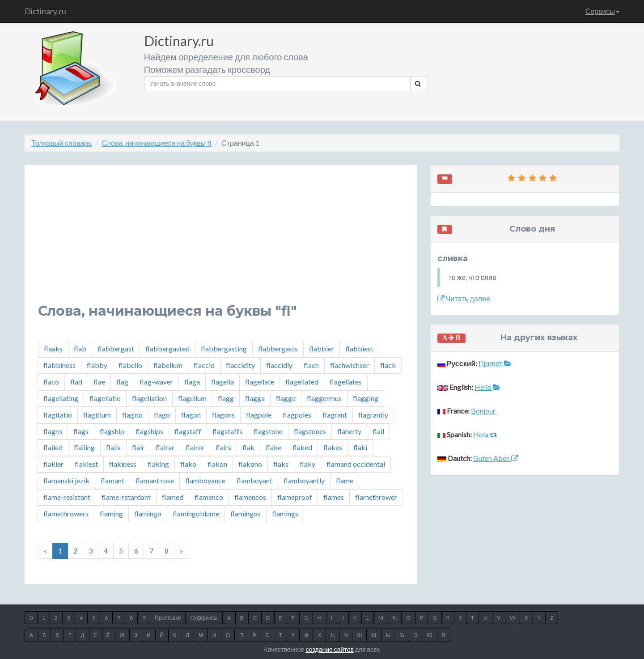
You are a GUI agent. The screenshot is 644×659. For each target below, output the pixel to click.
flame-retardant (126, 497)
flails (113, 447)
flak (248, 447)
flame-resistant (67, 497)
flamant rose (155, 480)
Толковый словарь (61, 143)
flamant (112, 480)
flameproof (295, 497)
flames (334, 497)
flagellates (346, 382)
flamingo (148, 513)
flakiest (86, 464)
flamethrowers (66, 513)
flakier (53, 464)
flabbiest (359, 349)
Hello (487, 387)
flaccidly (279, 365)
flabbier (322, 349)
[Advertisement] (221, 241)
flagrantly (373, 415)
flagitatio (58, 415)
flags (81, 431)
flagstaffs (227, 431)
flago (162, 415)
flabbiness (59, 365)
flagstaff (188, 431)
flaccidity (240, 365)
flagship (112, 431)
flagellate (260, 382)
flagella (222, 382)
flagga (255, 398)
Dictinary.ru (45, 11)
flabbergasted (167, 349)
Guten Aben (496, 458)
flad (76, 382)
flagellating (61, 398)
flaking (158, 464)
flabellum (168, 365)
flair (138, 447)
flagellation (149, 398)
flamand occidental (356, 464)
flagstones (310, 431)
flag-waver (156, 382)
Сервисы (602, 11)
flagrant (335, 415)
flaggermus (324, 398)
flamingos (246, 513)
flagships (149, 431)
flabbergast (116, 349)
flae (99, 382)
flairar (165, 447)
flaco (51, 382)
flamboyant (254, 480)
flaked (302, 447)
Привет (495, 363)
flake (273, 447)
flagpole (259, 415)
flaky (307, 464)
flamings (285, 513)
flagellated (302, 382)
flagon (191, 415)
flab (80, 349)
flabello (130, 365)
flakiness (123, 464)
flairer (195, 447)
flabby (97, 365)
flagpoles (297, 415)
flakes (333, 447)
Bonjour (484, 411)
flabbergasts (278, 349)
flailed (53, 447)
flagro (53, 431)
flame (345, 480)
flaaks (53, 349)
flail (378, 431)
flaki (360, 447)
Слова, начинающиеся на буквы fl (157, 143)
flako (188, 464)
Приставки (168, 618)
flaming (111, 513)
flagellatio (105, 398)
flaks (281, 464)
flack (388, 365)
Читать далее (464, 298)
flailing (84, 447)
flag (122, 382)
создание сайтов (330, 649)
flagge (286, 398)
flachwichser (350, 365)
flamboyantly (304, 480)
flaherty (349, 431)
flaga (192, 382)
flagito (132, 415)
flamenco (209, 497)
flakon (217, 464)
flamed (173, 497)
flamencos (250, 497)
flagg (226, 398)
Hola (485, 434)
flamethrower (376, 497)
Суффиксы (204, 618)
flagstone (268, 431)
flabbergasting (224, 349)
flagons (223, 415)
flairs (223, 447)
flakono (250, 464)
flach (311, 365)
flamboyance (205, 480)
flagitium (97, 415)
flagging (366, 398)
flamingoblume (196, 513)
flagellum (192, 398)
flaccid (204, 365)
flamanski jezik (66, 480)
